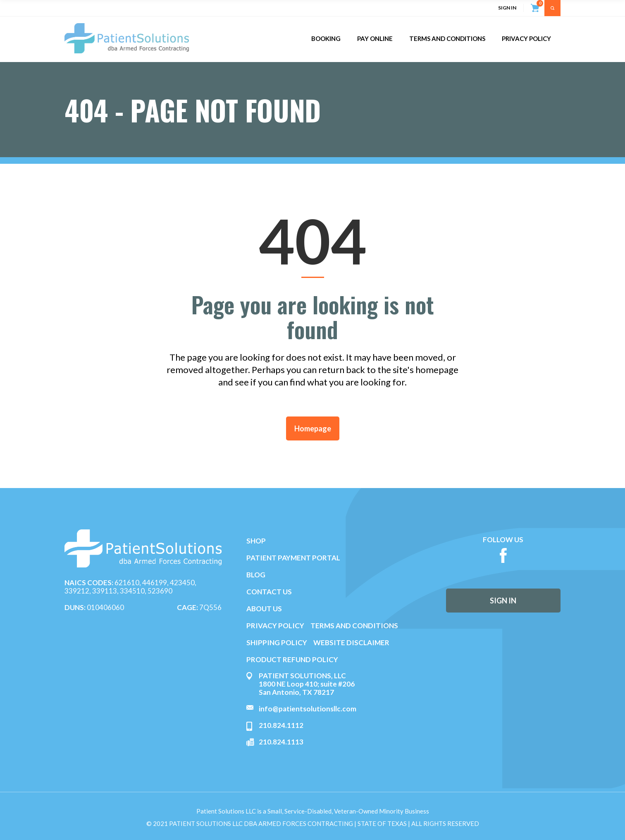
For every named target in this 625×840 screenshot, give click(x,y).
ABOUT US (264, 609)
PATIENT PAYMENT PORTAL (293, 558)
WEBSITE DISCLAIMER (351, 643)
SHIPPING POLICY (277, 643)
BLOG (256, 575)
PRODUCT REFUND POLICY (292, 659)
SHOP (256, 541)
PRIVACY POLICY (275, 626)
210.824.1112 (281, 725)
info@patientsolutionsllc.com (308, 709)
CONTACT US (269, 592)
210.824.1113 (281, 742)
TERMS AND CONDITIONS (354, 626)
